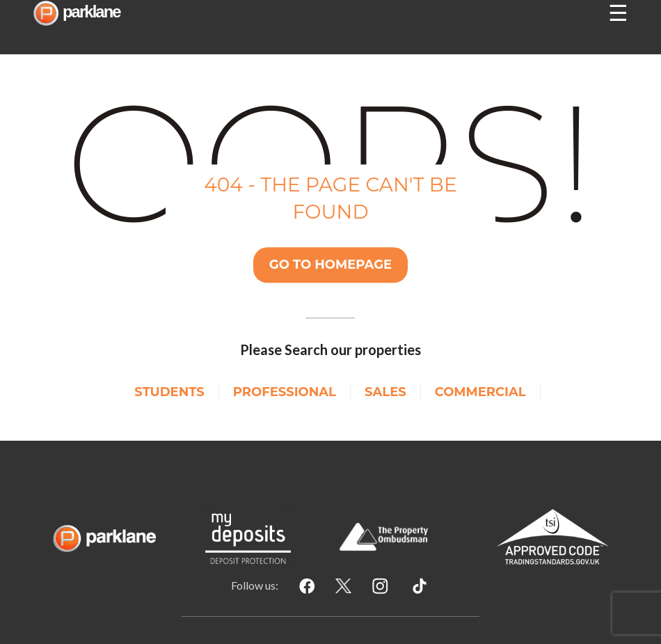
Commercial (480, 392)
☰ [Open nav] (618, 13)
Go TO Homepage (330, 265)
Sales (385, 392)
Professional (285, 392)
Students (169, 392)
